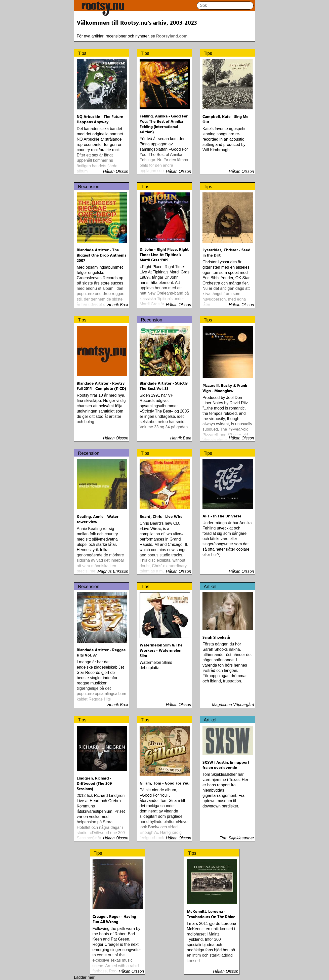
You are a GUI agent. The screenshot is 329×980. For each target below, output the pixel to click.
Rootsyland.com (172, 36)
